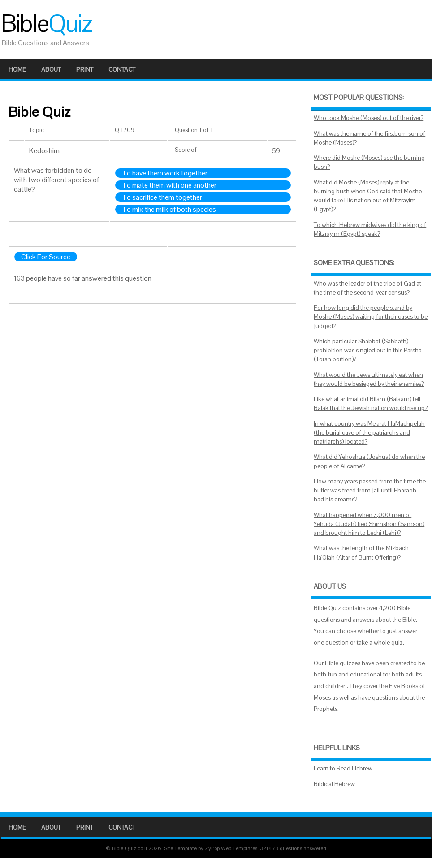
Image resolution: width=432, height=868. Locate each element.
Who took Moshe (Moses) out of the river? (369, 118)
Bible (46, 23)
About (51, 69)
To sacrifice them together (162, 197)
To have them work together (165, 173)
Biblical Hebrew (334, 784)
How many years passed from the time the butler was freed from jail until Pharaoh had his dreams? (370, 491)
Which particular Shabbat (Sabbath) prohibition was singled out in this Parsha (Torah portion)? (368, 351)
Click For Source (46, 257)
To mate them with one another (169, 185)
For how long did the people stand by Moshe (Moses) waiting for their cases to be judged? (371, 317)
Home (17, 69)
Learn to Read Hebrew (343, 768)
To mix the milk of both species (169, 209)
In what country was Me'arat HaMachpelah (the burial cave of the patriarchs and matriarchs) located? (369, 433)
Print (85, 69)
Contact (122, 69)
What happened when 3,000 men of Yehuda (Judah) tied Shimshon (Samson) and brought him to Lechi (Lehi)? (369, 524)
